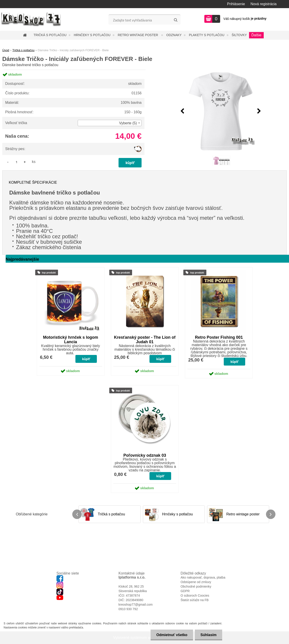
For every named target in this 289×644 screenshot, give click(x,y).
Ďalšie (256, 35)
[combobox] (110, 123)
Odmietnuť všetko (172, 635)
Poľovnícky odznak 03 (145, 455)
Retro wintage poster (139, 35)
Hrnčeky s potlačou (92, 35)
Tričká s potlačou (50, 35)
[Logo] (31, 19)
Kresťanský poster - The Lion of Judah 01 (145, 340)
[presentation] (182, 111)
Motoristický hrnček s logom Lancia (71, 340)
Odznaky (174, 35)
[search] (176, 20)
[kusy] (16, 162)
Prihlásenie (236, 4)
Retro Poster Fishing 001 (219, 337)
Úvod (6, 50)
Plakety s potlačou (207, 35)
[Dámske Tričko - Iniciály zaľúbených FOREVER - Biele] (221, 111)
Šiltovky (239, 35)
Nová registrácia (263, 4)
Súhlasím (209, 635)
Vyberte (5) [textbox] (128, 123)
